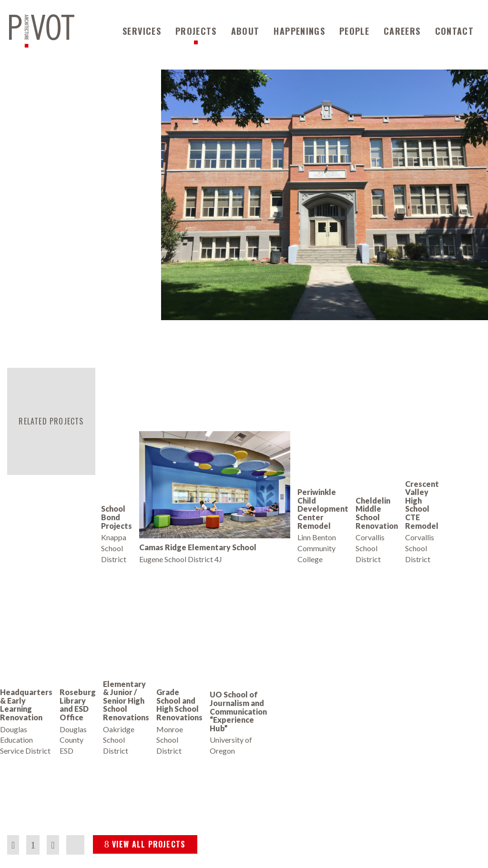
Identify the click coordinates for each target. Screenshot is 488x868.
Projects (196, 31)
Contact (454, 31)
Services (142, 31)
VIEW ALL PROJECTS (145, 844)
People (354, 31)
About (245, 31)
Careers (402, 31)
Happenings (299, 31)
